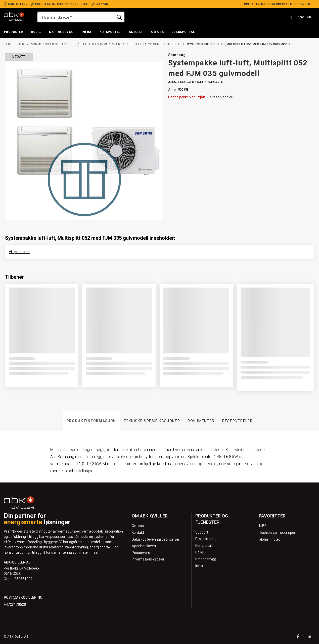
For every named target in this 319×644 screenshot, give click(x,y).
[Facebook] (298, 637)
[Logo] (14, 17)
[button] (14, 32)
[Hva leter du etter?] (81, 17)
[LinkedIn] (309, 637)
